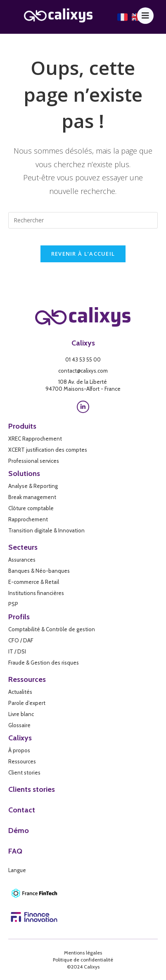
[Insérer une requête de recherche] (83, 220)
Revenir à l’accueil (83, 254)
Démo (19, 831)
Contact (22, 810)
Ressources (27, 679)
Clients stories (32, 789)
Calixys (83, 343)
